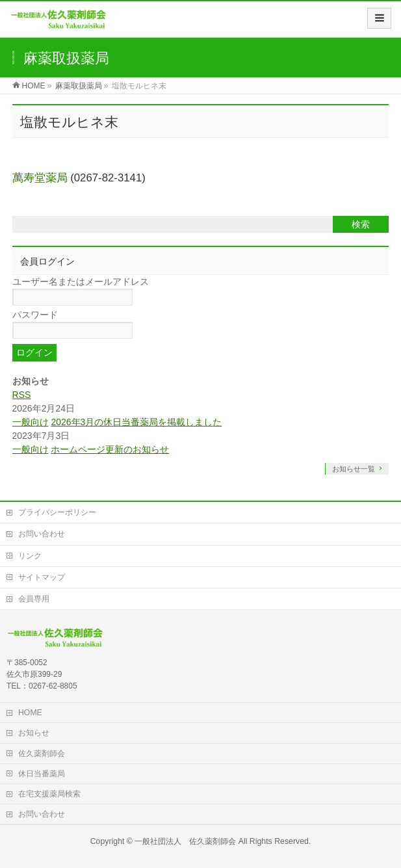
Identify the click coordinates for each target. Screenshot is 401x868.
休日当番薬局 (42, 774)
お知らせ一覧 (354, 469)
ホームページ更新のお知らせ (110, 449)
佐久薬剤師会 (42, 754)
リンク (30, 556)
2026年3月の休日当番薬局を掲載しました (136, 422)
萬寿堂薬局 (40, 178)
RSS (22, 395)
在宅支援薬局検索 (49, 794)
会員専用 (34, 599)
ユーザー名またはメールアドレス (81, 282)
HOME (30, 713)
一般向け (31, 422)
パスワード (35, 315)
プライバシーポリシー (57, 512)
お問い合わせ (42, 534)
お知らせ (34, 733)
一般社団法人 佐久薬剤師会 (185, 841)
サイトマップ (42, 577)
